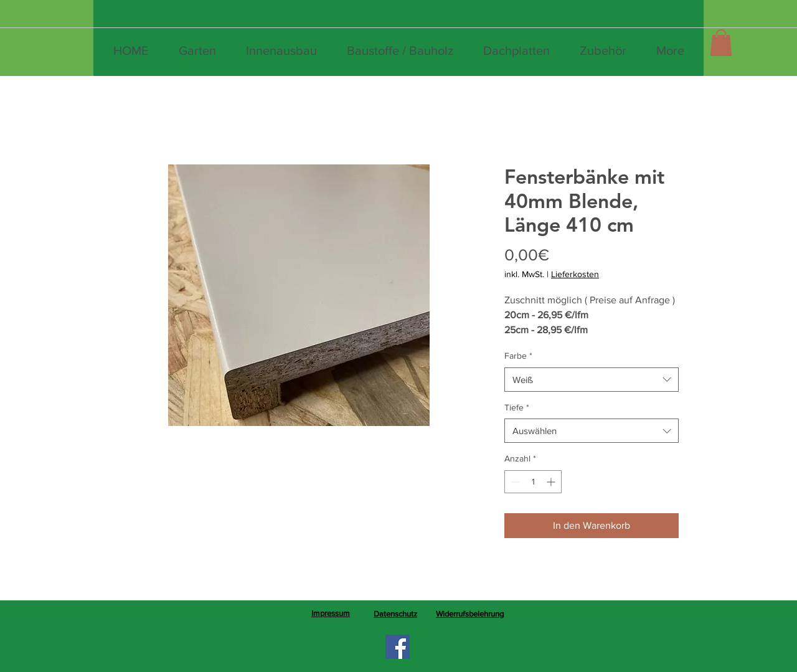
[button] (721, 43)
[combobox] (592, 380)
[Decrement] (514, 482)
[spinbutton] (533, 482)
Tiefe (517, 407)
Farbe (518, 356)
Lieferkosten (575, 274)
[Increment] (552, 482)
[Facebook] (398, 647)
